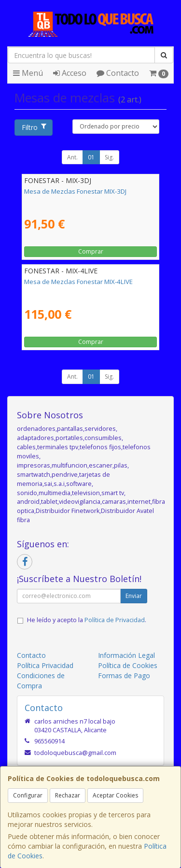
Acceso (70, 73)
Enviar (134, 596)
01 (91, 157)
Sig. (109, 157)
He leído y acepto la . (87, 620)
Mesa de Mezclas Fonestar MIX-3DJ (75, 191)
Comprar (91, 251)
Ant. (72, 157)
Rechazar (68, 795)
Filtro (34, 127)
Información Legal (126, 655)
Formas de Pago (124, 676)
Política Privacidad (45, 665)
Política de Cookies (128, 665)
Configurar (28, 795)
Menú (28, 73)
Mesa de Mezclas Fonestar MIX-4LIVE (78, 282)
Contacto (118, 73)
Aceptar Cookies (115, 795)
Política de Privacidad (115, 620)
